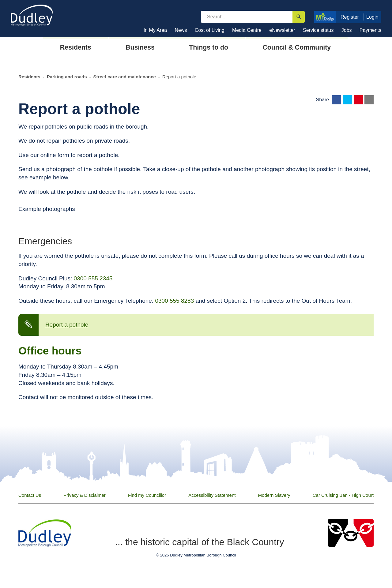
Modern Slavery (274, 495)
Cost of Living (210, 30)
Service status (318, 30)
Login (372, 17)
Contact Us (30, 495)
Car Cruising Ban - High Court (343, 495)
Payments (370, 30)
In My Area (155, 30)
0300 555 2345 (93, 278)
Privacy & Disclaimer (85, 495)
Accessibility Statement (212, 495)
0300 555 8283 (174, 301)
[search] (247, 17)
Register (350, 17)
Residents (29, 77)
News (181, 30)
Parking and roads (67, 77)
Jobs (347, 30)
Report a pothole (67, 325)
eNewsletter (282, 30)
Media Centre (247, 30)
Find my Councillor (147, 495)
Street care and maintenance (125, 77)
